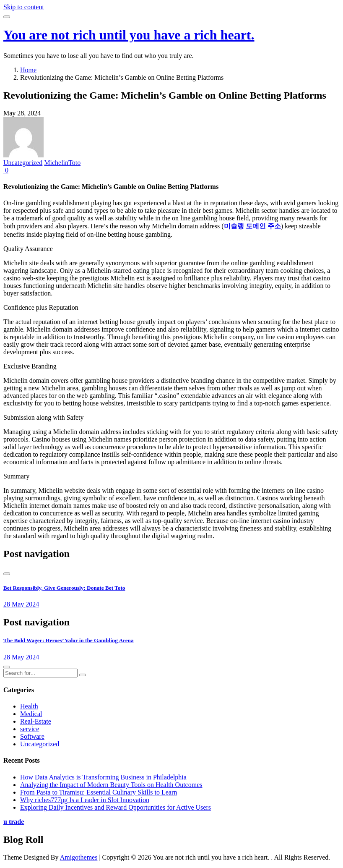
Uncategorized (23, 163)
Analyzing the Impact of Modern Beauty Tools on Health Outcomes (111, 785)
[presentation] (7, 574)
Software (32, 736)
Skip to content (24, 7)
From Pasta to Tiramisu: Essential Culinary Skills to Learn (99, 792)
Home (28, 70)
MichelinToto (62, 163)
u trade (14, 822)
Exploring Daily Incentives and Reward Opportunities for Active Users (116, 807)
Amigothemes (79, 857)
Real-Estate (36, 721)
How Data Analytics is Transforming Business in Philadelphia (103, 777)
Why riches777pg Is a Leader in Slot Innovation (85, 800)
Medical (31, 714)
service (30, 729)
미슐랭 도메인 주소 (252, 226)
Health (29, 706)
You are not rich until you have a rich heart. (129, 35)
